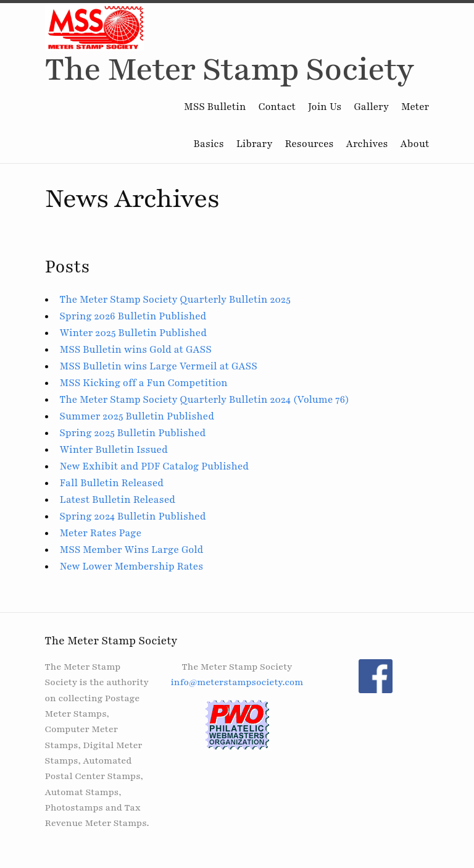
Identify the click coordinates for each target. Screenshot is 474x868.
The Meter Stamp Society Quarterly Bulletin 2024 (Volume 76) (205, 400)
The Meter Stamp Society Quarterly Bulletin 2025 (175, 300)
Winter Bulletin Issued (114, 450)
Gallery (371, 107)
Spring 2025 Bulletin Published (133, 433)
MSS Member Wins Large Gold (132, 550)
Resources (309, 144)
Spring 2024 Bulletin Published (133, 516)
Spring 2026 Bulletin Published (133, 316)
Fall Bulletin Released (112, 483)
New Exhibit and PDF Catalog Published (154, 466)
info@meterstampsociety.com (237, 682)
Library (255, 144)
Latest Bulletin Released (118, 500)
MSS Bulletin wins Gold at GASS (136, 350)
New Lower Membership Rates (132, 567)
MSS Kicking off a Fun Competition (144, 383)
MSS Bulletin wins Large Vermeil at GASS (159, 366)
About (415, 144)
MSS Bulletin (215, 107)
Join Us (325, 107)
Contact (277, 107)
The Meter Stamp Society (230, 70)
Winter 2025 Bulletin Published (133, 333)
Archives (367, 144)
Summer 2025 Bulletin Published (137, 416)
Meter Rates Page (101, 533)
